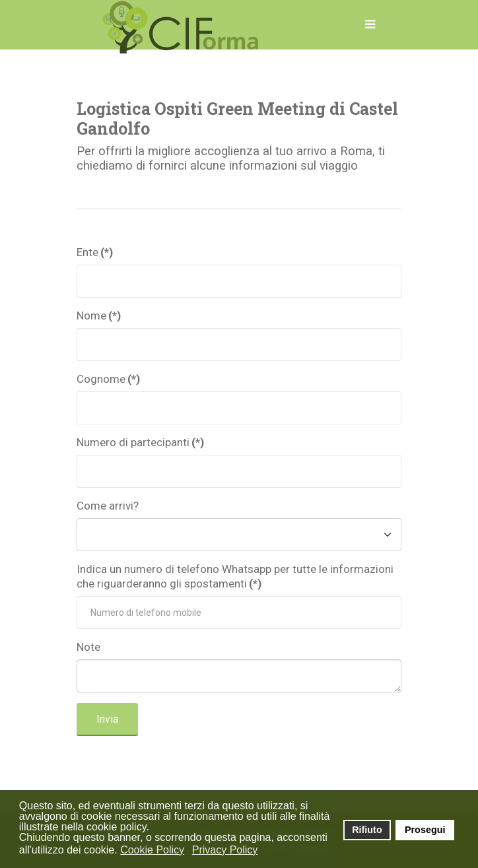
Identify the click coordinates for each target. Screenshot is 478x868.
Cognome (108, 379)
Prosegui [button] (425, 830)
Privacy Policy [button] (225, 850)
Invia (107, 719)
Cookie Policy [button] (152, 850)
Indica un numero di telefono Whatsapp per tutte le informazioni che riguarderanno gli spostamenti (235, 576)
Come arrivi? (108, 506)
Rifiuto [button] (367, 830)
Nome (99, 316)
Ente (95, 252)
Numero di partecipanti (140, 442)
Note (88, 647)
